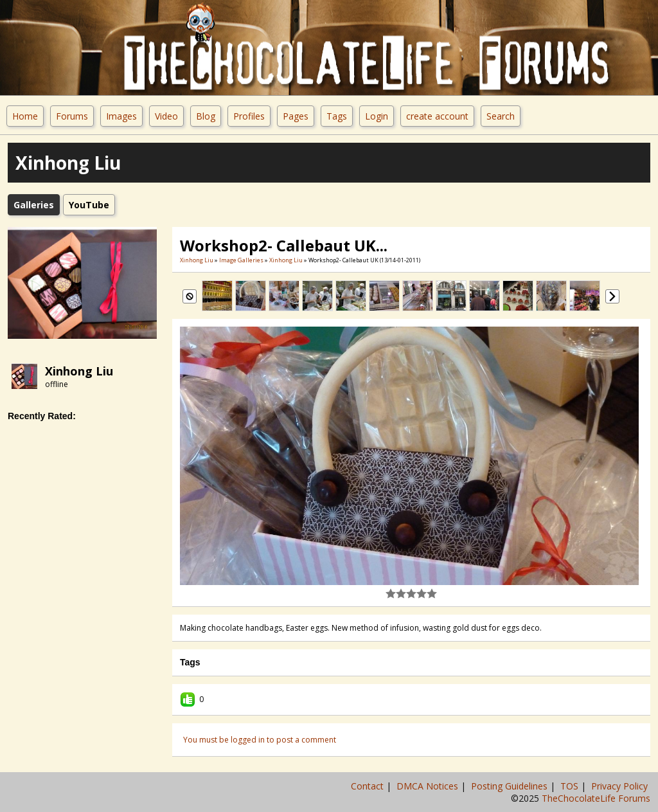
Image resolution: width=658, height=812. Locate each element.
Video (166, 116)
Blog (206, 116)
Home (25, 116)
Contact (369, 786)
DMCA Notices (429, 786)
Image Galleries (241, 260)
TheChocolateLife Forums (596, 798)
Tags (337, 116)
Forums (72, 116)
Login (377, 116)
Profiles (249, 116)
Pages (296, 116)
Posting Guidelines (511, 786)
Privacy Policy (621, 786)
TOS (571, 786)
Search (501, 116)
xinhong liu (79, 371)
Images (121, 116)
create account (437, 116)
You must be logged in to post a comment (260, 740)
